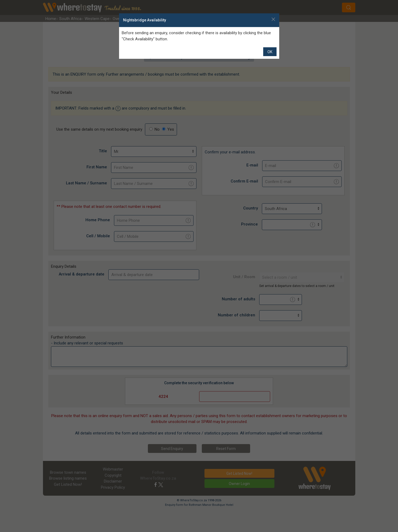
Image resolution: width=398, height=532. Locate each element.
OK (270, 52)
